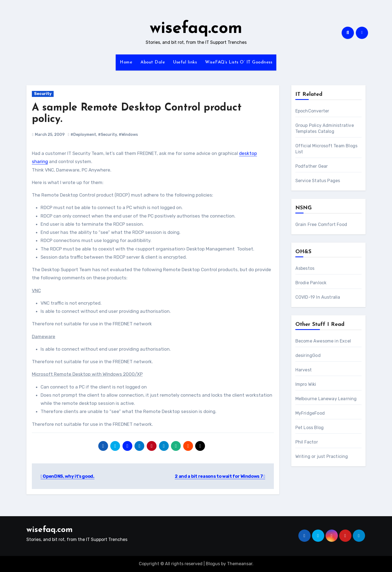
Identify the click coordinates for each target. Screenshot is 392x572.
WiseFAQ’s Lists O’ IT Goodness (239, 62)
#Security (107, 135)
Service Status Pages (318, 181)
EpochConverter (312, 111)
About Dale (153, 62)
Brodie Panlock (311, 283)
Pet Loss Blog (310, 428)
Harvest (304, 370)
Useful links (185, 62)
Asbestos (305, 268)
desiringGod (308, 355)
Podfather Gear (312, 166)
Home (126, 62)
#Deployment (83, 135)
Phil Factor (307, 442)
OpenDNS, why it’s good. (68, 476)
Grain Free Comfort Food (321, 224)
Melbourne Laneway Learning (326, 399)
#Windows (128, 135)
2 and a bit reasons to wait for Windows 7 (220, 476)
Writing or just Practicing (322, 456)
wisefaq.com (196, 29)
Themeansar (240, 564)
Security (43, 94)
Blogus (213, 564)
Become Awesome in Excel (323, 341)
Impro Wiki (306, 384)
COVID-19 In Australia (318, 297)
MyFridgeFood (310, 413)
